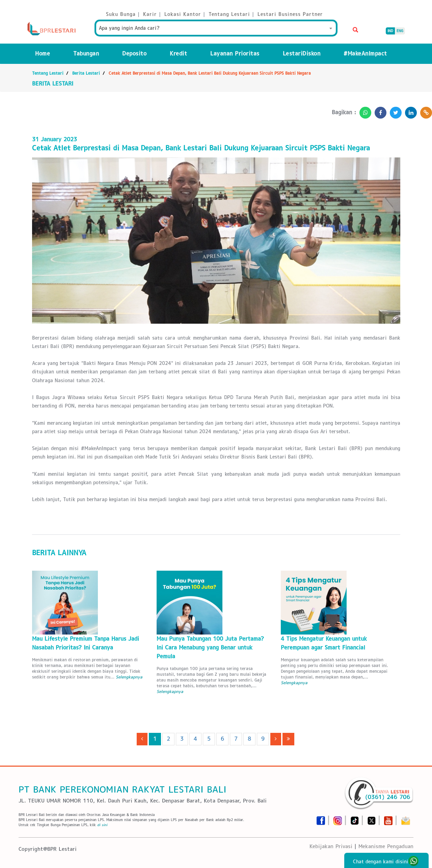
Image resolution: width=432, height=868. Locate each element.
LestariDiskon (302, 54)
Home (43, 54)
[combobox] (216, 28)
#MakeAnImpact (365, 54)
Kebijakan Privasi (331, 846)
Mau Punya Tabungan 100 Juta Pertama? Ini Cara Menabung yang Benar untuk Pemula (210, 648)
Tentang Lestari (48, 73)
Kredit (178, 54)
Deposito (134, 54)
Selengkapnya (129, 677)
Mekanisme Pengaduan (386, 846)
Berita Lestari (86, 73)
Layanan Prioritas (235, 54)
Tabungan (86, 54)
